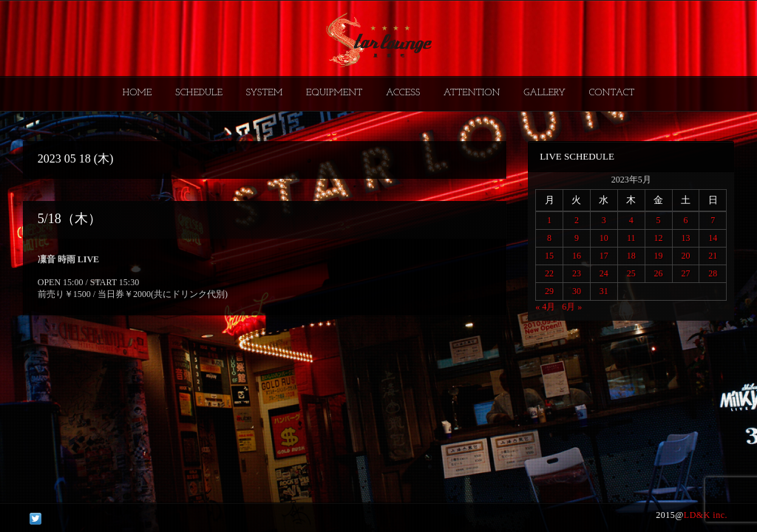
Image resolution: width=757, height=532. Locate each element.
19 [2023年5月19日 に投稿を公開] (659, 256)
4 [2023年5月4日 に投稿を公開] (631, 220)
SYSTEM (265, 93)
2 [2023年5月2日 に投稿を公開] (577, 220)
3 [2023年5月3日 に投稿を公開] (604, 220)
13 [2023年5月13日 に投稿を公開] (685, 238)
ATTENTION (472, 93)
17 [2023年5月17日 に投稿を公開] (604, 256)
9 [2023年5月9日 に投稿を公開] (577, 238)
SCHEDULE (199, 93)
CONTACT (611, 93)
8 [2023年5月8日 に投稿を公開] (549, 238)
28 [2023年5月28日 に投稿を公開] (713, 273)
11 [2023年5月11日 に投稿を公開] (631, 238)
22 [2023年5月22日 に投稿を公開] (549, 273)
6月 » (572, 307)
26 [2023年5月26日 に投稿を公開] (659, 273)
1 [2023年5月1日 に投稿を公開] (549, 220)
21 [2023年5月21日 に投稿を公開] (713, 256)
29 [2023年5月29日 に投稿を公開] (549, 291)
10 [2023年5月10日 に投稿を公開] (604, 238)
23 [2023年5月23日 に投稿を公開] (577, 273)
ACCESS (403, 93)
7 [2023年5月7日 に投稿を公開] (713, 220)
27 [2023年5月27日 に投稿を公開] (685, 273)
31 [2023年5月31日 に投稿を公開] (604, 291)
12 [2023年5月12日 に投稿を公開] (659, 238)
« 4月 (545, 307)
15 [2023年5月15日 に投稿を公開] (549, 256)
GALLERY (544, 93)
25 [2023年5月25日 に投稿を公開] (631, 273)
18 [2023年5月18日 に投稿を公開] (631, 256)
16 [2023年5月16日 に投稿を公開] (577, 256)
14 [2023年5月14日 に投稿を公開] (713, 238)
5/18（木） (69, 219)
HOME (138, 93)
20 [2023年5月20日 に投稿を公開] (685, 256)
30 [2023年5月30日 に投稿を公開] (577, 291)
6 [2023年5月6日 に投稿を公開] (685, 220)
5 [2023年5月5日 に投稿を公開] (659, 220)
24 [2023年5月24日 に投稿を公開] (604, 273)
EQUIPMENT (334, 93)
